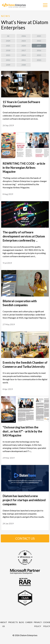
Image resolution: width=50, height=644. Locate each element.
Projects (13, 622)
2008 (24, 65)
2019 (39, 46)
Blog (22, 622)
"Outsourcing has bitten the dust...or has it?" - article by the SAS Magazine (22, 431)
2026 (24, 36)
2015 (8, 55)
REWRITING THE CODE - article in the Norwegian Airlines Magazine (24, 168)
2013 (39, 55)
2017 (24, 50)
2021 (8, 46)
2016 (39, 50)
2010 (39, 60)
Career (29, 622)
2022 (39, 41)
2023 (24, 41)
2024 (8, 41)
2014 (24, 55)
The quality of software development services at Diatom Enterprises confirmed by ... (24, 236)
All (8, 36)
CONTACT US (25, 538)
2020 (24, 46)
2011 (24, 60)
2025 (39, 36)
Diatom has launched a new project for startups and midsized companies (24, 500)
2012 (8, 60)
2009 (8, 65)
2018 (8, 50)
